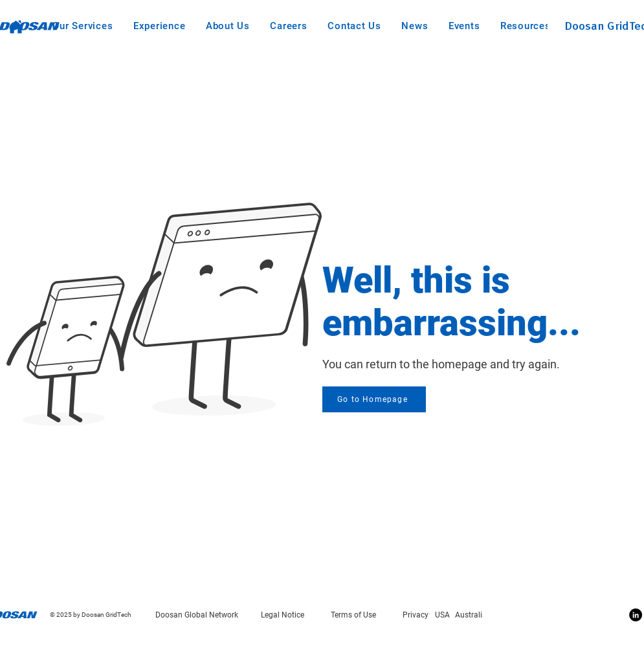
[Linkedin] (636, 615)
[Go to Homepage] (374, 399)
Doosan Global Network (197, 615)
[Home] (16, 27)
